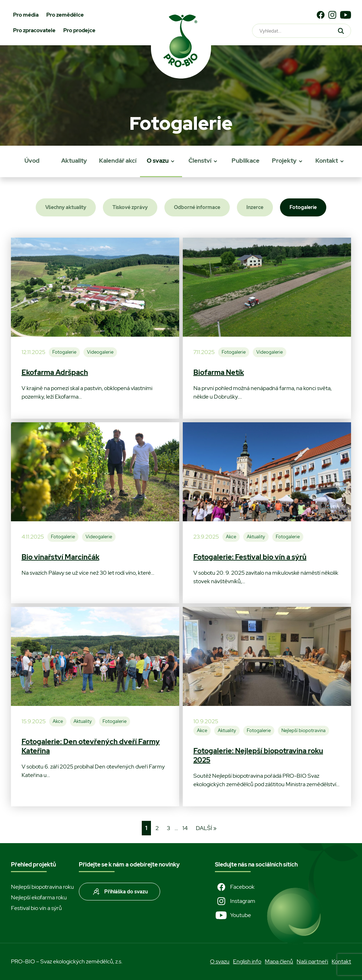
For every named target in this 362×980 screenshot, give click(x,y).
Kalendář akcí (118, 161)
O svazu (158, 161)
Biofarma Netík (219, 372)
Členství (200, 161)
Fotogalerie (303, 207)
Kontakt (327, 161)
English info (247, 961)
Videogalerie (100, 352)
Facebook (235, 887)
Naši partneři (312, 961)
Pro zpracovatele (34, 30)
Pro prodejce (79, 30)
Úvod (32, 161)
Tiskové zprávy (130, 207)
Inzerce (255, 207)
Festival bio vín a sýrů (36, 908)
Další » (206, 828)
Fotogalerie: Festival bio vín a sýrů (250, 557)
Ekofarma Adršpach (55, 372)
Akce (231, 537)
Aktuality (74, 161)
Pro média (26, 15)
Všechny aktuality (66, 207)
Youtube (233, 915)
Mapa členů (279, 961)
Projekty (284, 161)
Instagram (235, 901)
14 (185, 828)
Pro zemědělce (65, 15)
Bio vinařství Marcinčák (60, 557)
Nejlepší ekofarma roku (39, 897)
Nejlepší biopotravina (303, 730)
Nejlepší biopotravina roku (42, 887)
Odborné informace (197, 207)
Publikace (246, 161)
